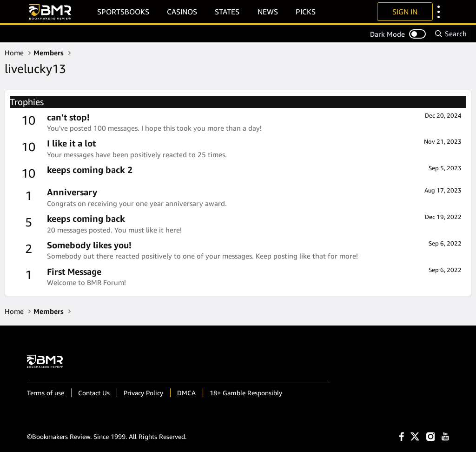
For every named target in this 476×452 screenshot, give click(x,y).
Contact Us (94, 393)
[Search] (450, 34)
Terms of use (46, 393)
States (227, 12)
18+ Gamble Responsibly (246, 393)
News (268, 12)
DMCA (186, 393)
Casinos (182, 12)
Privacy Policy (143, 393)
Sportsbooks (123, 12)
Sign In (405, 12)
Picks (306, 12)
